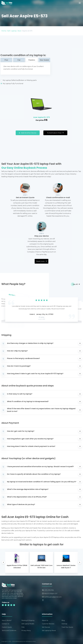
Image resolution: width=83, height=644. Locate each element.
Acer (19, 31)
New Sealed (44, 60)
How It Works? (7, 620)
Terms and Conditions (9, 630)
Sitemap (64, 624)
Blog (63, 620)
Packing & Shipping (28, 620)
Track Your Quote (67, 627)
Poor (6, 60)
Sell (9, 31)
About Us (45, 620)
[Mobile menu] (80, 3)
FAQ (23, 627)
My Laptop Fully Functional (25, 83)
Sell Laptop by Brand (49, 630)
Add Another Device (28, 133)
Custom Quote (7, 627)
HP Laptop (42, 317)
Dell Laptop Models (28, 624)
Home (4, 31)
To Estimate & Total (55, 133)
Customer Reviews (48, 624)
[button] (6, 306)
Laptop (14, 31)
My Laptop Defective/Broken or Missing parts (25, 80)
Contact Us (6, 624)
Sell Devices (46, 627)
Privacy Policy (26, 630)
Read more (41, 261)
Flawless (32, 60)
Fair (19, 60)
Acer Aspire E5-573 (42, 117)
